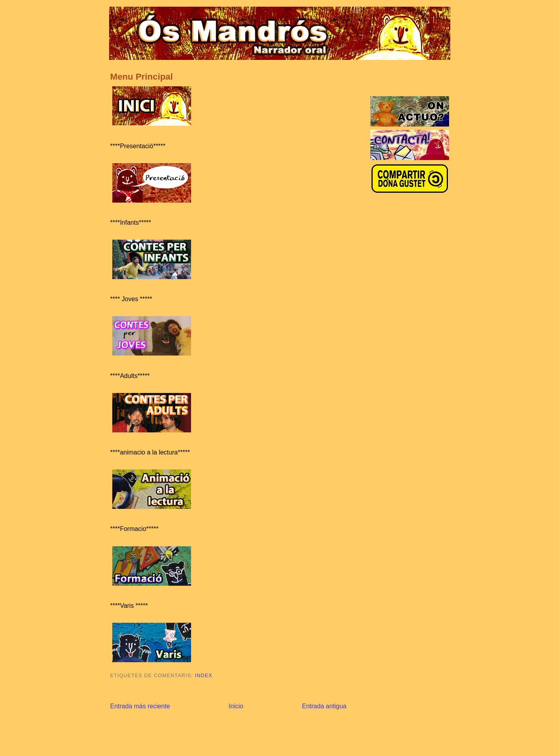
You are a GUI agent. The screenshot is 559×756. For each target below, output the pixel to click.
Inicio (236, 706)
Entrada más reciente (140, 706)
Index (204, 676)
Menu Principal (142, 77)
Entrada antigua (324, 706)
